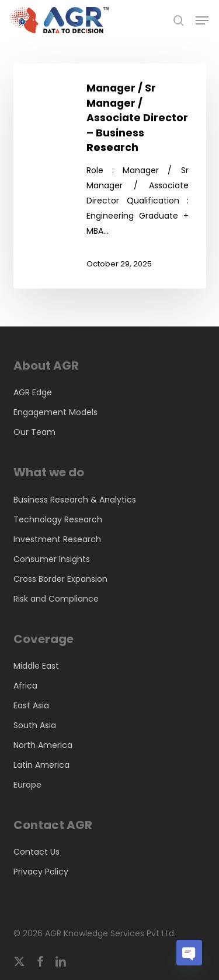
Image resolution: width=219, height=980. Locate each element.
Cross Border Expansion (60, 579)
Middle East (36, 666)
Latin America (41, 765)
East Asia (31, 705)
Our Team (34, 432)
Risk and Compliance (56, 599)
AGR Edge (33, 392)
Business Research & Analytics (75, 500)
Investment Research (57, 539)
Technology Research (58, 519)
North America (43, 745)
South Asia (35, 725)
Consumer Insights (52, 559)
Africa (25, 686)
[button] (202, 20)
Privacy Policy (41, 872)
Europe (27, 785)
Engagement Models (55, 412)
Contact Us (36, 852)
